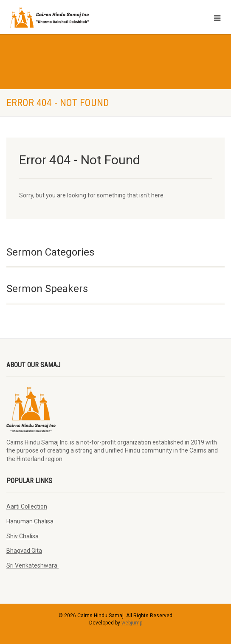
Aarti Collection (27, 506)
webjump (132, 623)
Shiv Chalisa (23, 536)
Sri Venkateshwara (32, 565)
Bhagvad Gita (24, 551)
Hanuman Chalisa (30, 521)
